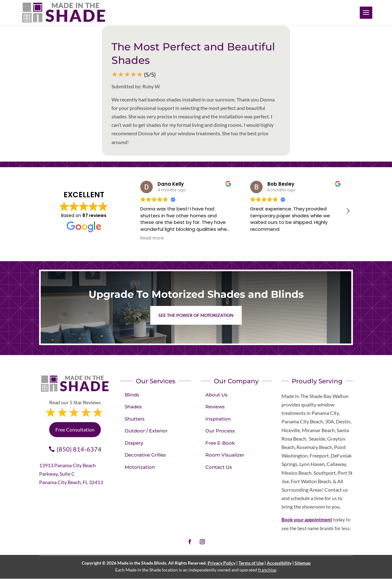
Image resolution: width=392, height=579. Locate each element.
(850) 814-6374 (79, 449)
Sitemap (303, 563)
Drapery (134, 443)
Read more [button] (152, 238)
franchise (267, 570)
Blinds (132, 395)
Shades (133, 407)
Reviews (215, 407)
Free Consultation (75, 429)
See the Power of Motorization (196, 315)
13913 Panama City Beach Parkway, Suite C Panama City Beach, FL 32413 (71, 474)
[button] (348, 211)
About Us (217, 395)
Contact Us (219, 467)
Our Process (220, 431)
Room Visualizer (225, 455)
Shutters (135, 419)
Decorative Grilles (145, 455)
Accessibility (279, 563)
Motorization (140, 467)
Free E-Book (220, 443)
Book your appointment (307, 520)
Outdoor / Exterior (146, 431)
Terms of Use (251, 563)
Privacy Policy (222, 563)
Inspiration (218, 419)
